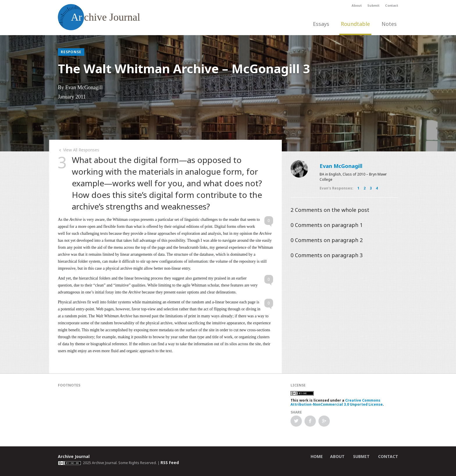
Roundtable (355, 24)
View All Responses (79, 150)
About (357, 5)
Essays (321, 24)
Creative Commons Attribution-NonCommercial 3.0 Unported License (337, 402)
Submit (373, 5)
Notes (389, 24)
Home (317, 456)
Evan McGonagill (341, 166)
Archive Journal (74, 456)
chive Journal (99, 17)
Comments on (330, 210)
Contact (392, 5)
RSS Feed (170, 462)
